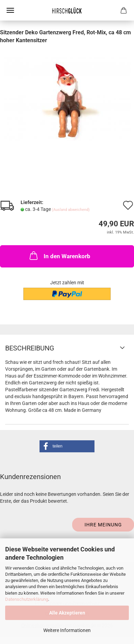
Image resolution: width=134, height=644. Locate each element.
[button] (67, 446)
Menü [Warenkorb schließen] (10, 10)
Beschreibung (30, 348)
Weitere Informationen (67, 630)
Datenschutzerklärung (27, 599)
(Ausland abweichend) (71, 210)
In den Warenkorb (59, 255)
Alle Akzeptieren (67, 613)
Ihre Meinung (103, 525)
